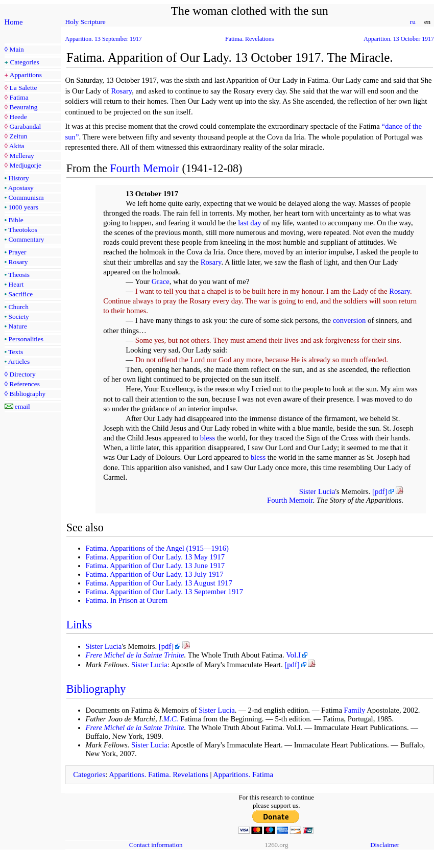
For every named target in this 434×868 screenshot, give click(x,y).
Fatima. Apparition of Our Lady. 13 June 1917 (155, 566)
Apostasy (21, 188)
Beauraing (23, 107)
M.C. (171, 719)
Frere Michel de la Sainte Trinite (135, 655)
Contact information (156, 845)
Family (355, 710)
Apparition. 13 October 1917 (399, 39)
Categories (25, 62)
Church (19, 307)
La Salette (23, 88)
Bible (16, 220)
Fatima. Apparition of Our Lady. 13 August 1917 (159, 583)
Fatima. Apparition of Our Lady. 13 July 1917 (155, 574)
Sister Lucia (317, 491)
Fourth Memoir (145, 168)
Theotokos (23, 230)
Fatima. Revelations (249, 39)
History (19, 178)
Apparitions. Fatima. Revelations (159, 775)
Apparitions (26, 75)
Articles (19, 361)
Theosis (19, 275)
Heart (16, 284)
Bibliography (27, 394)
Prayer (18, 252)
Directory (22, 374)
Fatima (19, 97)
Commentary (27, 239)
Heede (18, 117)
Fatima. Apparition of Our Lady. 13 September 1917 (165, 592)
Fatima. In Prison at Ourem (127, 600)
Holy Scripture (86, 22)
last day (249, 223)
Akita (17, 146)
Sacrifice (21, 294)
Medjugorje (25, 165)
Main (16, 49)
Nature (18, 326)
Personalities (26, 339)
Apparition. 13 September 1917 (104, 39)
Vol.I (293, 655)
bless (208, 438)
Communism (26, 197)
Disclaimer (385, 845)
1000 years (23, 207)
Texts (16, 352)
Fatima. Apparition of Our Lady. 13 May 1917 (155, 557)
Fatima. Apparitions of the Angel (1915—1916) (157, 548)
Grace (161, 281)
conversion (349, 320)
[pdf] (380, 491)
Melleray (21, 156)
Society (19, 316)
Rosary (18, 262)
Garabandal (25, 126)
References (24, 384)
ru (413, 22)
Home (14, 22)
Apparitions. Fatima (243, 775)
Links (79, 625)
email (22, 406)
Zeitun (18, 136)
